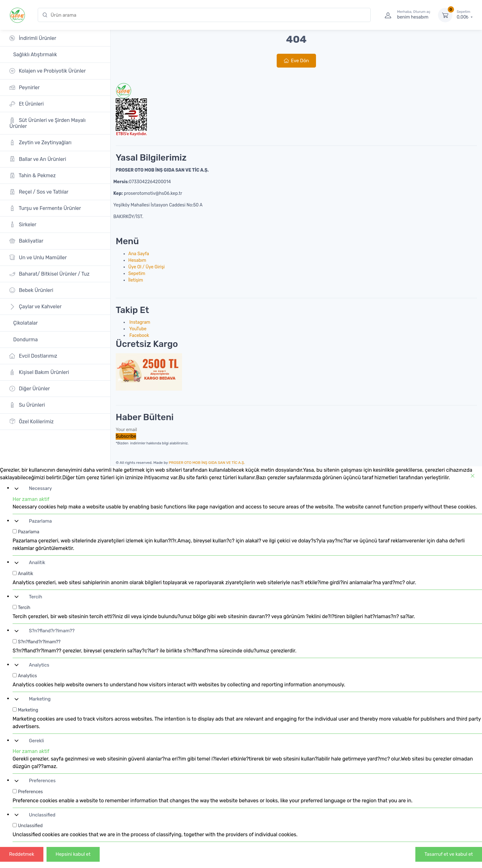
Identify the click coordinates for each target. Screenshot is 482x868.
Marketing (40, 699)
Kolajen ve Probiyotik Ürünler (48, 71)
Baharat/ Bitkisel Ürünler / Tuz (50, 274)
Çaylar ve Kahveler (36, 307)
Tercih (36, 597)
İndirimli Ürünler (33, 38)
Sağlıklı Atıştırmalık (34, 55)
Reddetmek (22, 854)
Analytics (39, 665)
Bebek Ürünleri (31, 290)
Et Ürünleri (27, 104)
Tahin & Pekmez (33, 176)
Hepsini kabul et (73, 854)
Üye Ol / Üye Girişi (147, 267)
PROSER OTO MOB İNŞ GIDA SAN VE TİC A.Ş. (207, 463)
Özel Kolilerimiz (32, 421)
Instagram (139, 322)
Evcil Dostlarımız (33, 356)
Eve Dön (296, 61)
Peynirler (25, 87)
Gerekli (36, 741)
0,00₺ (465, 15)
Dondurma (25, 340)
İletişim (136, 280)
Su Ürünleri (27, 405)
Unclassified (42, 815)
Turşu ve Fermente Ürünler (45, 208)
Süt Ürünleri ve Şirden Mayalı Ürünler (47, 123)
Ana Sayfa (139, 254)
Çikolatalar (25, 323)
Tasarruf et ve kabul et (449, 854)
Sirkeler (23, 225)
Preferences (42, 781)
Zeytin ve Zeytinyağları (40, 143)
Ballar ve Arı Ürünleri (38, 159)
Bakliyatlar (26, 241)
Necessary (40, 488)
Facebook (139, 335)
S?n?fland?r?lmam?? (52, 631)
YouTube (137, 329)
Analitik (37, 563)
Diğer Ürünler (30, 389)
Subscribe (126, 436)
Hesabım (137, 260)
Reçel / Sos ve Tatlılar (39, 192)
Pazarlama (40, 521)
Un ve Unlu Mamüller (38, 257)
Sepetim (137, 274)
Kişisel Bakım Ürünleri (39, 372)
